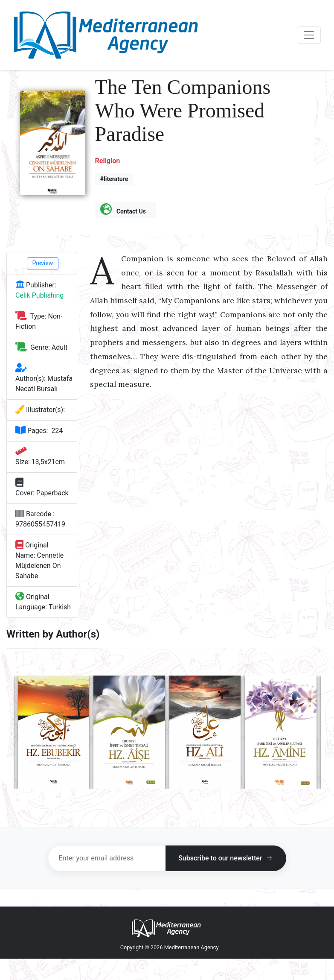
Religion (108, 161)
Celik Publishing (39, 295)
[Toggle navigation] (309, 35)
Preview (42, 263)
